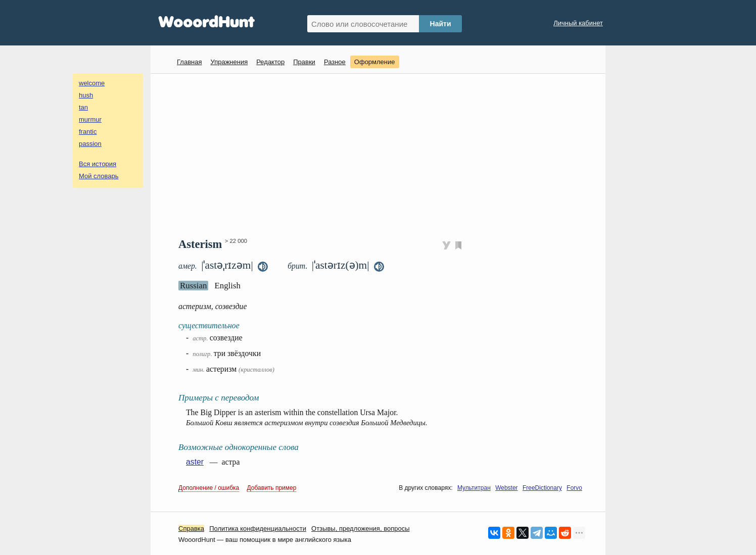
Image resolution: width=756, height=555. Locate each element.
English (227, 286)
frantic (88, 132)
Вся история (98, 164)
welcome (92, 83)
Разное (335, 62)
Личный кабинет (578, 23)
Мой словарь (99, 176)
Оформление (375, 62)
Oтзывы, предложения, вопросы (360, 528)
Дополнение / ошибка (209, 488)
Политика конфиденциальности (258, 528)
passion (90, 144)
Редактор (270, 62)
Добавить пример (272, 488)
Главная (189, 62)
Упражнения (229, 62)
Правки (304, 62)
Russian (193, 286)
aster (195, 462)
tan (83, 107)
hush (86, 95)
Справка (191, 528)
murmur (90, 119)
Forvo (574, 488)
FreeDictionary (542, 488)
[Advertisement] (382, 155)
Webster (506, 488)
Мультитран (474, 488)
